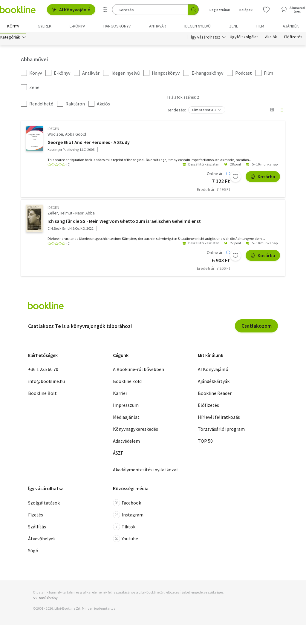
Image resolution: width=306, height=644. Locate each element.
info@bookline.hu (46, 382)
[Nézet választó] (272, 111)
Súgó (33, 552)
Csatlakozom (257, 327)
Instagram (128, 516)
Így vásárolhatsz (206, 38)
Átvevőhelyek (42, 540)
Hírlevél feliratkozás (219, 418)
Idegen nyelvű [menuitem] (198, 26)
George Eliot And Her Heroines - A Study (89, 143)
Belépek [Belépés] (246, 10)
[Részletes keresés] (105, 10)
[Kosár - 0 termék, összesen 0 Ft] (293, 10)
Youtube (126, 540)
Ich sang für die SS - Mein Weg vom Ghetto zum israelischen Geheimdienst (124, 222)
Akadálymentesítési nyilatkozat (146, 471)
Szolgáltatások (44, 504)
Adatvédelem (126, 442)
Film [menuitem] (260, 26)
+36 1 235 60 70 (43, 370)
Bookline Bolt (42, 394)
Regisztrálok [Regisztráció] (220, 10)
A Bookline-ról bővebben (139, 370)
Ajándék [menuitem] (291, 26)
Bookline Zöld (127, 382)
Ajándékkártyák (214, 382)
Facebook (127, 504)
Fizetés (36, 516)
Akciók (271, 38)
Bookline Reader (215, 394)
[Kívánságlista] (266, 10)
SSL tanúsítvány (45, 599)
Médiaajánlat (126, 418)
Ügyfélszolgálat (244, 38)
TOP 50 (205, 442)
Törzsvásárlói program (221, 430)
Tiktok (124, 528)
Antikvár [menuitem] (158, 26)
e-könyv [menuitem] (77, 26)
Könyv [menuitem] (13, 26)
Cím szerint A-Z (204, 111)
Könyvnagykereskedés (136, 430)
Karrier (120, 394)
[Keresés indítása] (193, 10)
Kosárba (263, 177)
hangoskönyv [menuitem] (117, 26)
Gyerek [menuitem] (45, 26)
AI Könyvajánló (71, 10)
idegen (53, 130)
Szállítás (37, 528)
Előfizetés (293, 38)
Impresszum (126, 406)
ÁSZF (118, 454)
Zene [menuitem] (234, 26)
